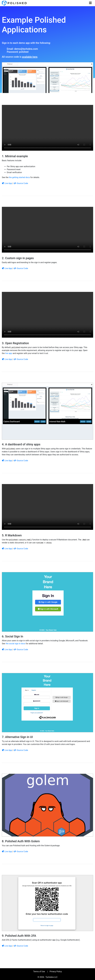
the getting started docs (19, 177)
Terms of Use (39, 972)
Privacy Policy (56, 972)
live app (9, 353)
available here (30, 57)
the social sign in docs (15, 644)
